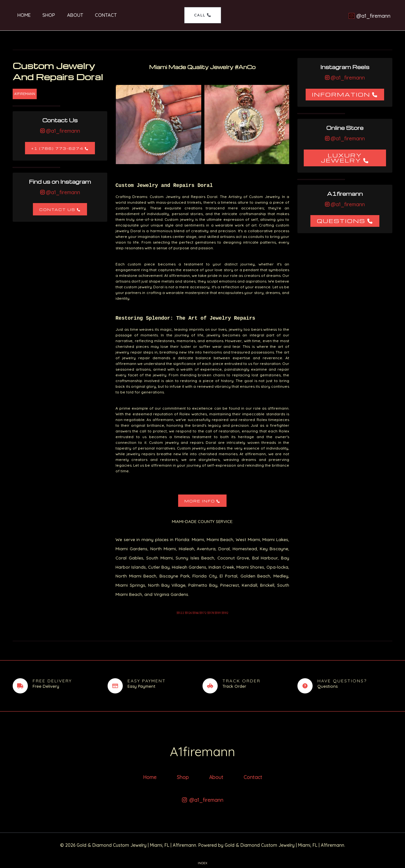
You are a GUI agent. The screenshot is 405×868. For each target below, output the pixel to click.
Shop (42, 15)
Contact (94, 15)
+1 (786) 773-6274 (57, 148)
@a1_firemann (62, 131)
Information (341, 94)
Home (19, 15)
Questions (341, 221)
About (66, 15)
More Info (200, 501)
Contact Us (57, 210)
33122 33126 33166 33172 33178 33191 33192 (202, 613)
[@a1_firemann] (369, 16)
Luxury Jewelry (341, 158)
